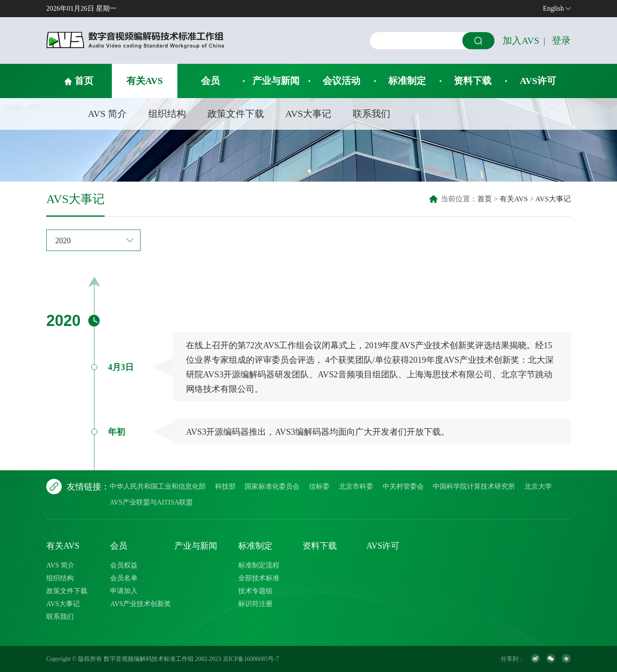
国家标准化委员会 (272, 486)
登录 (561, 40)
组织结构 (167, 114)
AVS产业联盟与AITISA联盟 (151, 502)
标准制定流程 (259, 565)
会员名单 (124, 578)
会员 (210, 81)
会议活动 (341, 81)
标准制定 (407, 81)
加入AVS (521, 40)
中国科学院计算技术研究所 (474, 486)
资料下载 (473, 81)
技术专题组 (255, 591)
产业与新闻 (276, 81)
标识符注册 (255, 604)
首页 (84, 81)
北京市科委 (356, 486)
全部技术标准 (259, 578)
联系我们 (371, 114)
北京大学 (538, 486)
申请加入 (124, 591)
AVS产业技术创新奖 (141, 604)
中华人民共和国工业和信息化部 (158, 486)
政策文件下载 (236, 114)
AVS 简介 (107, 114)
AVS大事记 (308, 114)
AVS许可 (538, 81)
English (553, 8)
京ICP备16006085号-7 (251, 659)
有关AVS (145, 81)
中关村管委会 (403, 486)
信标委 (319, 486)
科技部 (225, 486)
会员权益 (124, 565)
